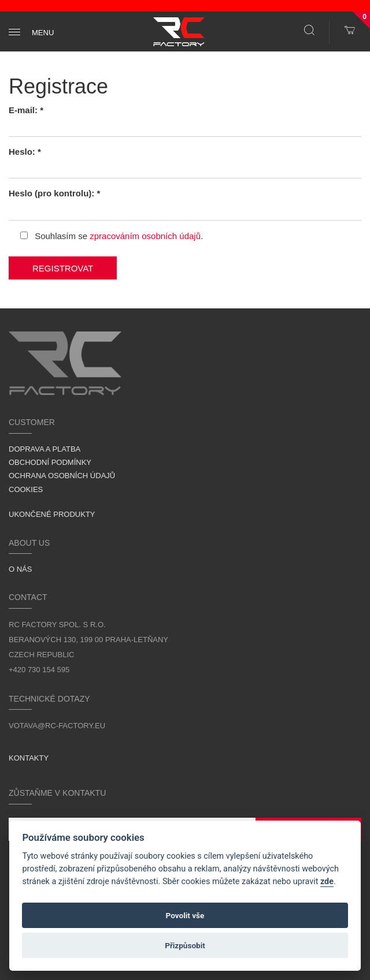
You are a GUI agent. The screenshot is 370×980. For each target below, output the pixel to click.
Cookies (26, 489)
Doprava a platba (45, 449)
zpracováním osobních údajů (145, 236)
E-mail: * (26, 110)
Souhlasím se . (112, 236)
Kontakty (29, 758)
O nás (20, 569)
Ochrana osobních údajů (62, 476)
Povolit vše (185, 915)
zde (327, 882)
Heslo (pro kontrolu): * (54, 193)
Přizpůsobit (185, 945)
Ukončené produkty (52, 514)
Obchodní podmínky (50, 462)
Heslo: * (25, 152)
